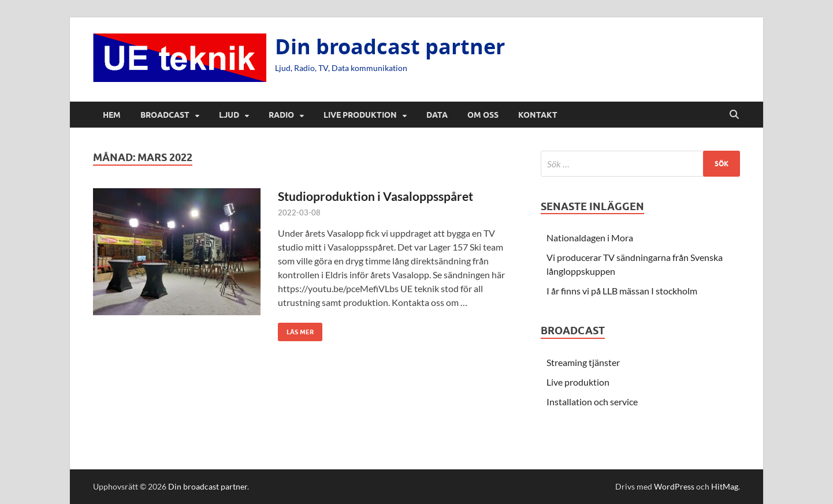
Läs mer (296, 329)
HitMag (725, 486)
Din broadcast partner (390, 46)
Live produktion (360, 115)
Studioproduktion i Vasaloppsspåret (375, 196)
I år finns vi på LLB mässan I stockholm (622, 291)
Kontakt (538, 115)
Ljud (229, 115)
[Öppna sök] (734, 115)
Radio (281, 115)
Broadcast (165, 115)
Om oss (483, 115)
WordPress (674, 486)
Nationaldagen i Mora (590, 238)
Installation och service (592, 402)
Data (437, 115)
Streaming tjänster (583, 362)
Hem (112, 115)
